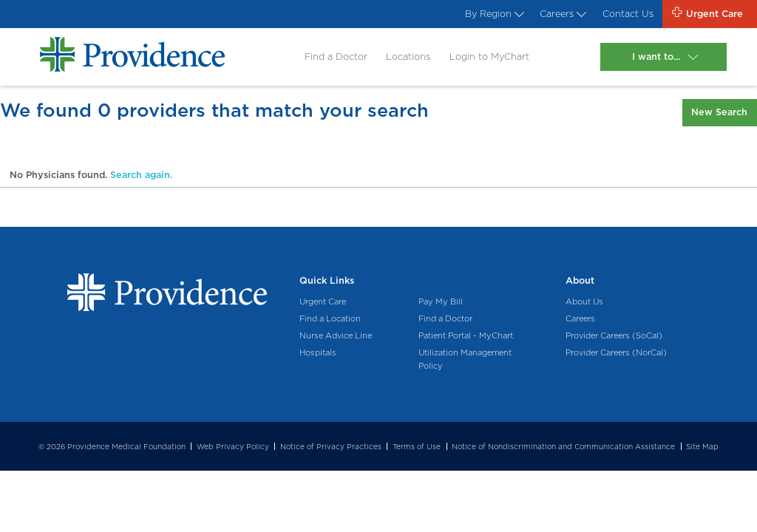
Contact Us (628, 14)
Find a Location (330, 318)
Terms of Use (417, 446)
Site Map (702, 446)
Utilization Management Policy (465, 359)
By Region (493, 14)
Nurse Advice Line (336, 335)
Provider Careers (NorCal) (616, 352)
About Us (584, 301)
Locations (408, 57)
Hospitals (318, 352)
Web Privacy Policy (233, 446)
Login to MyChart (489, 57)
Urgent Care (323, 301)
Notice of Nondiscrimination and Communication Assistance (563, 446)
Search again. (141, 175)
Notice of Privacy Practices (331, 446)
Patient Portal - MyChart (466, 335)
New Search (719, 112)
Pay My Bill (441, 301)
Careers (561, 14)
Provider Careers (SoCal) (614, 335)
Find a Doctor (336, 57)
